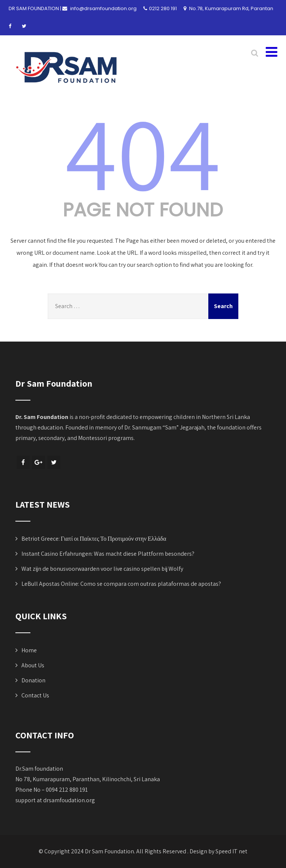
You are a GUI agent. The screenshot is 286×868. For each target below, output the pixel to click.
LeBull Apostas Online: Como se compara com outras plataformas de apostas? (121, 584)
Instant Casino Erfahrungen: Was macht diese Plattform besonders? (108, 554)
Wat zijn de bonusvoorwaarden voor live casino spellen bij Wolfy (102, 569)
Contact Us (35, 695)
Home (29, 650)
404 (143, 151)
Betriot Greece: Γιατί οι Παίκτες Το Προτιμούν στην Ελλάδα (94, 539)
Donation (33, 680)
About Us (33, 665)
